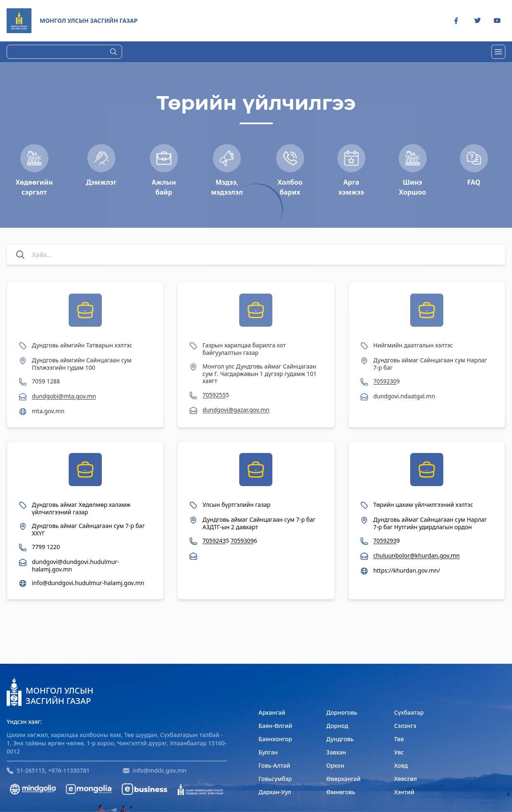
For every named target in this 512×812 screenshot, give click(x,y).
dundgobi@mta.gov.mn (64, 396)
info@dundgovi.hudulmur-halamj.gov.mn (88, 583)
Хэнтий (404, 792)
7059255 (214, 395)
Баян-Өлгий (275, 726)
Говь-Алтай (275, 765)
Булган (268, 752)
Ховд (401, 765)
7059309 (242, 541)
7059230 (385, 381)
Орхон (335, 765)
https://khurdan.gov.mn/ (407, 571)
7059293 (385, 541)
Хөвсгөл (405, 779)
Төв (399, 739)
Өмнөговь (341, 792)
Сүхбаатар (409, 712)
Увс (399, 752)
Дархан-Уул (275, 792)
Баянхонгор (275, 739)
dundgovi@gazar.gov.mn (236, 410)
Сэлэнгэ (405, 726)
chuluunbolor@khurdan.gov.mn (417, 555)
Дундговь (340, 739)
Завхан (336, 752)
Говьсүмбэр (275, 779)
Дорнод (337, 726)
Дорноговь (342, 712)
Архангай (272, 712)
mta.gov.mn (48, 411)
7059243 (214, 541)
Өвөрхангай (343, 779)
